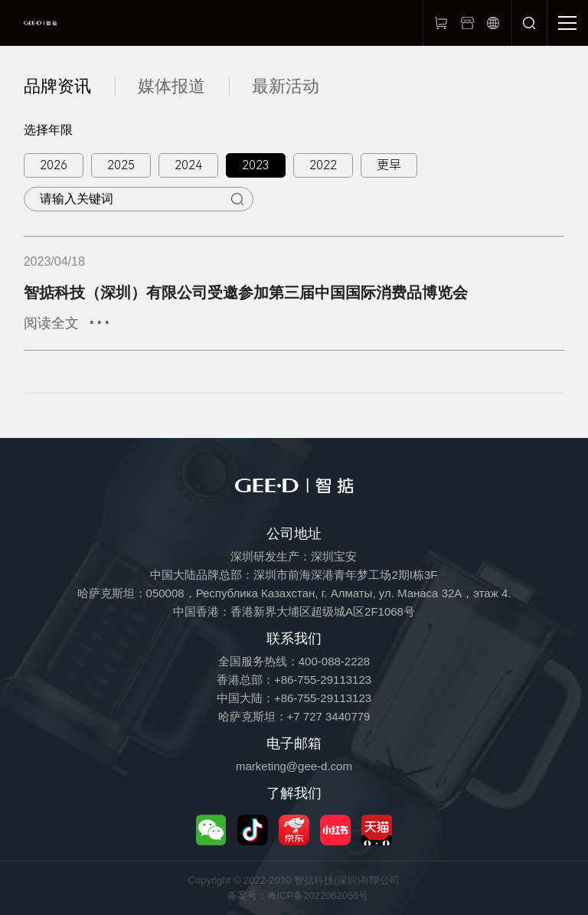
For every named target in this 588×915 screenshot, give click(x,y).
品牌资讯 (57, 86)
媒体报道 (171, 86)
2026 (54, 165)
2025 (121, 165)
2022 (323, 165)
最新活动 (286, 86)
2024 (188, 165)
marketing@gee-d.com (294, 766)
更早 (389, 165)
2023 (256, 165)
